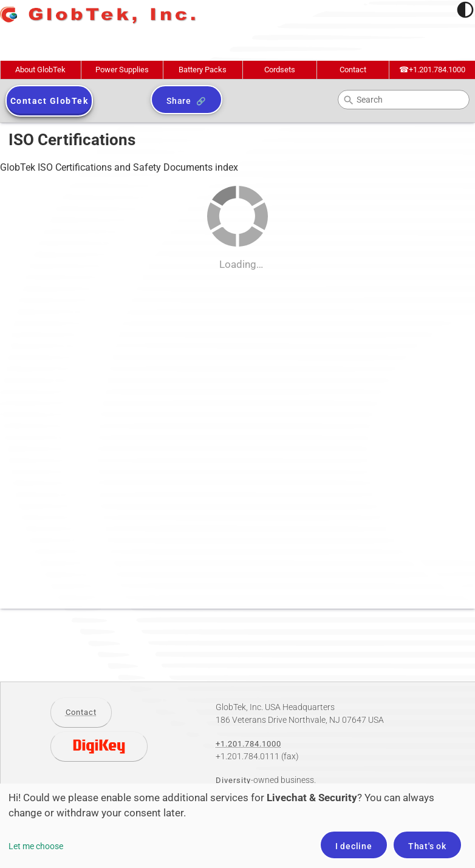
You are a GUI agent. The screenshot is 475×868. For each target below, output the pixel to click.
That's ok (427, 846)
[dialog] (237, 826)
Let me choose (36, 846)
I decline (354, 846)
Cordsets (280, 70)
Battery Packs (203, 70)
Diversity (233, 780)
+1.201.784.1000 (432, 70)
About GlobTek (40, 70)
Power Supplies (122, 70)
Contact (353, 70)
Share (179, 101)
